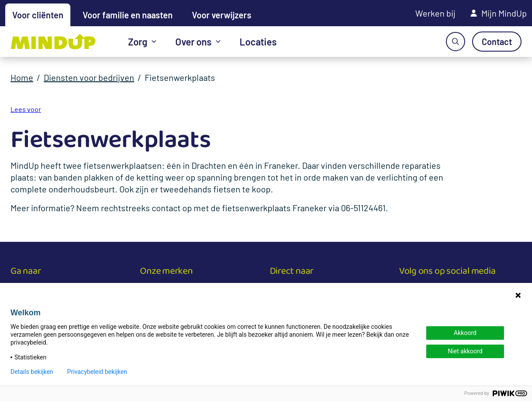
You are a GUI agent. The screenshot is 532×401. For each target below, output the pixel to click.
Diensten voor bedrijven (89, 77)
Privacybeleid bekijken (97, 372)
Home (22, 77)
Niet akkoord (465, 351)
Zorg (138, 42)
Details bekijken (32, 372)
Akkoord (465, 333)
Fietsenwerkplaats (180, 77)
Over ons (193, 42)
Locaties (258, 42)
